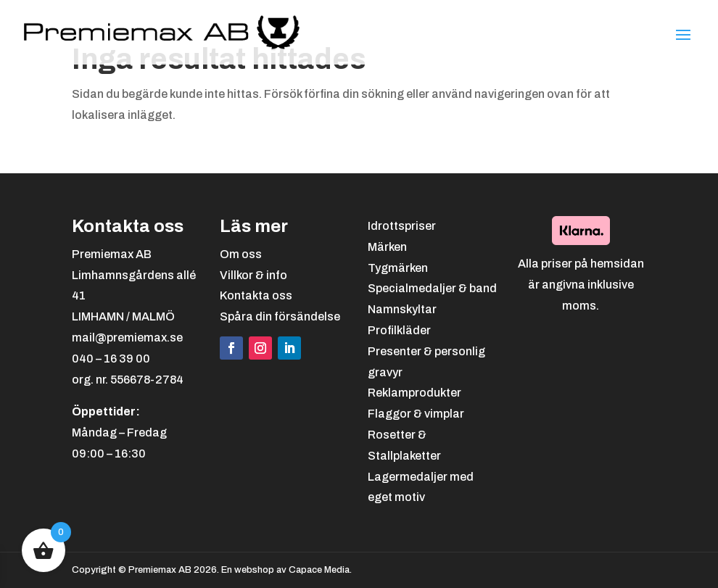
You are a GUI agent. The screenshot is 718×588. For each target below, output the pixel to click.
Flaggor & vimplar (416, 414)
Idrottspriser (402, 226)
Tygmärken (398, 268)
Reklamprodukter (414, 393)
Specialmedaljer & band (432, 288)
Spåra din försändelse (280, 316)
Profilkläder (399, 330)
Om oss (241, 254)
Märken (387, 247)
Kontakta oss (256, 295)
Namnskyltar (402, 309)
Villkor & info (253, 275)
